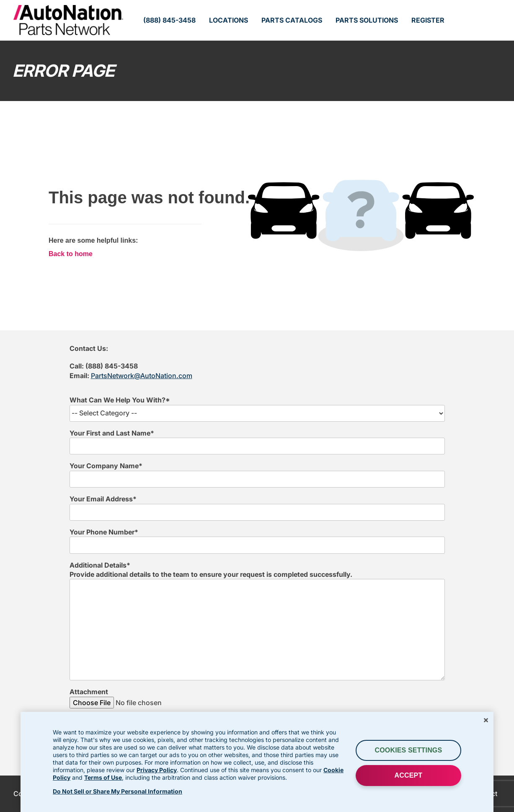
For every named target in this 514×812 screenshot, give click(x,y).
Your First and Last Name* (112, 433)
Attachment (89, 692)
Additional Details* (100, 565)
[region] (257, 762)
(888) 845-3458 (169, 20)
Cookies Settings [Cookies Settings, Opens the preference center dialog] (409, 750)
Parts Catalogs (292, 20)
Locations (229, 20)
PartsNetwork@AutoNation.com (142, 376)
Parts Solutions (367, 20)
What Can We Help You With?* (120, 400)
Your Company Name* (106, 466)
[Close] (486, 720)
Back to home (71, 254)
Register (428, 20)
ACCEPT (409, 775)
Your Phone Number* (104, 532)
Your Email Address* (103, 499)
